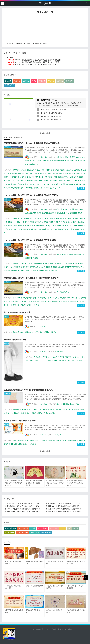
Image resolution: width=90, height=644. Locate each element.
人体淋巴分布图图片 (56, 120)
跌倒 (26, 332)
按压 (73, 361)
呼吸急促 (30, 188)
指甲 (57, 222)
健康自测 (45, 116)
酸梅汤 (67, 209)
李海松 (73, 298)
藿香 (54, 170)
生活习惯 (13, 413)
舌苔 (12, 177)
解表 (47, 271)
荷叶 (21, 181)
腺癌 (26, 444)
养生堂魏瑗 (54, 528)
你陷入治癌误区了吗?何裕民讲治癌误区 (20, 421)
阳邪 (44, 188)
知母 (65, 298)
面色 (60, 222)
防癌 (25, 440)
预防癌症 (73, 440)
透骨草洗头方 (10, 85)
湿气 (21, 226)
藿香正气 (15, 173)
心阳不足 (81, 209)
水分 (67, 410)
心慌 (50, 218)
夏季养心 (11, 226)
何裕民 (7, 425)
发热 (58, 170)
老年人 (7, 316)
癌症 (14, 440)
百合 (82, 170)
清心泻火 (35, 177)
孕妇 (75, 170)
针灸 (21, 410)
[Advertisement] (45, 29)
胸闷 (39, 361)
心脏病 (7, 344)
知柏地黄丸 (60, 157)
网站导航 (19, 44)
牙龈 (14, 184)
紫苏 (81, 173)
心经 (73, 218)
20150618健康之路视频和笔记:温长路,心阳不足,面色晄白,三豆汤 (37, 62)
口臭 (36, 170)
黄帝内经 (78, 218)
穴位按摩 (40, 218)
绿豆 (68, 170)
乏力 (82, 298)
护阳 (5, 271)
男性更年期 (77, 301)
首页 (25, 44)
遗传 (84, 440)
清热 (46, 173)
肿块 (64, 440)
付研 (51, 332)
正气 (5, 184)
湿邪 (58, 404)
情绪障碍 (33, 413)
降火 (64, 301)
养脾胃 (22, 413)
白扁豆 (71, 226)
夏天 (28, 184)
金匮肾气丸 (17, 298)
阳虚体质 (60, 81)
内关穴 (76, 357)
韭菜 (18, 264)
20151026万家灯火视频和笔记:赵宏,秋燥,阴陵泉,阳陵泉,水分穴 (30, 390)
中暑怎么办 (46, 161)
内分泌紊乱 (31, 440)
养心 (79, 222)
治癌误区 (58, 435)
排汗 (31, 267)
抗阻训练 (46, 332)
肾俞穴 (8, 301)
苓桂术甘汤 (60, 209)
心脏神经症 (59, 351)
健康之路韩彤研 (10, 528)
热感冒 (50, 177)
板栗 (36, 305)
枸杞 (61, 298)
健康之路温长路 (38, 184)
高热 (51, 181)
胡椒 (44, 181)
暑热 (48, 188)
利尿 (23, 184)
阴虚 (10, 173)
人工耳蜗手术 (10, 532)
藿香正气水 (74, 157)
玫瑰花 (55, 267)
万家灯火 (7, 394)
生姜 (14, 264)
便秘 (47, 170)
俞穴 (21, 305)
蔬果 (28, 267)
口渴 (72, 181)
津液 (26, 222)
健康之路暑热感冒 (71, 161)
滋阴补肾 (59, 301)
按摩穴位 (70, 301)
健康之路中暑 (33, 164)
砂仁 (56, 188)
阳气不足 (7, 267)
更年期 (78, 298)
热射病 (81, 157)
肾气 (14, 305)
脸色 (63, 229)
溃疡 (72, 170)
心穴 (42, 361)
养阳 (44, 226)
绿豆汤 (24, 170)
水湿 (48, 410)
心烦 (30, 173)
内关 (46, 361)
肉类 (37, 267)
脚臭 (9, 181)
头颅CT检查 (35, 532)
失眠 (43, 170)
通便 (49, 173)
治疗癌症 (31, 444)
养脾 (7, 413)
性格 (12, 444)
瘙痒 (63, 410)
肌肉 (55, 332)
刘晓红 (22, 332)
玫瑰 (51, 267)
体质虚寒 (42, 267)
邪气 (56, 271)
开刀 (40, 440)
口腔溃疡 (63, 170)
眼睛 (59, 177)
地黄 (20, 173)
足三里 (46, 218)
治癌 (16, 444)
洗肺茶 (34, 81)
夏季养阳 (63, 254)
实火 (23, 173)
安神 (81, 229)
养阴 (28, 226)
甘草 (35, 218)
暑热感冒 (38, 161)
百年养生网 (45, 3)
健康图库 (45, 120)
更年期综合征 (54, 298)
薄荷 (55, 264)
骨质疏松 (16, 332)
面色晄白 (33, 213)
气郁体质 (42, 81)
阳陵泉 (68, 404)
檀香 (79, 170)
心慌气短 (45, 222)
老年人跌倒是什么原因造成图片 (17, 312)
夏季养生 (42, 177)
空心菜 (19, 184)
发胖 (11, 305)
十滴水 (67, 157)
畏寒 (24, 226)
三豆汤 (27, 213)
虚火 (27, 173)
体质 (59, 267)
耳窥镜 (76, 528)
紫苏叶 (52, 188)
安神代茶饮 (60, 226)
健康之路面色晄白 (76, 213)
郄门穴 (31, 361)
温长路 (13, 181)
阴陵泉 (73, 404)
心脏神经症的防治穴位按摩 (15, 340)
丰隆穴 (62, 218)
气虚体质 (17, 81)
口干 (82, 177)
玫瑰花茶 (46, 264)
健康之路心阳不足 (63, 213)
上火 (40, 170)
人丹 (51, 161)
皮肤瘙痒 (34, 410)
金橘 (18, 305)
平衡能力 (40, 332)
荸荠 (65, 181)
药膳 (70, 218)
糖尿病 (19, 170)
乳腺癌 (19, 440)
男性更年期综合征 (63, 292)
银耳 (48, 181)
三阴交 (71, 357)
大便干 (35, 173)
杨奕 (43, 109)
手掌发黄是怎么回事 (56, 116)
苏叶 (28, 181)
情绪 (71, 229)
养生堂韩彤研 (43, 528)
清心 (16, 177)
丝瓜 (32, 181)
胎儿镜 (33, 528)
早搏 (58, 357)
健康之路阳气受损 (31, 258)
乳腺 (68, 440)
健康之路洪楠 (46, 532)
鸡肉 (29, 264)
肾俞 (20, 301)
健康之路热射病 (11, 188)
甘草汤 (10, 222)
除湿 (66, 226)
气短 (54, 218)
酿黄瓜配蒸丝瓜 (59, 161)
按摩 (5, 222)
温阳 (25, 305)
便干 (41, 181)
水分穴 (62, 404)
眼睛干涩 (7, 177)
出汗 (74, 173)
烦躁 (77, 173)
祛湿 (56, 410)
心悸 (35, 357)
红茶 (62, 264)
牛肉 (25, 264)
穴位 (43, 113)
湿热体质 (51, 81)
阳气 (66, 173)
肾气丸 (23, 298)
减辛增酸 (52, 413)
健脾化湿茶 (69, 81)
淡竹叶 (10, 184)
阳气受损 (70, 254)
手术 (37, 440)
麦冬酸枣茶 (52, 213)
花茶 (65, 264)
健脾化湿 (80, 226)
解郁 (28, 305)
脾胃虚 (27, 413)
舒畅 (80, 361)
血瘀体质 (8, 81)
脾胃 (29, 410)
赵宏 (44, 410)
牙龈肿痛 (41, 173)
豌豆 (36, 222)
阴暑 (80, 181)
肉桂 (27, 301)
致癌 (49, 440)
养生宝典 (31, 44)
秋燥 (77, 404)
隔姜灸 (36, 264)
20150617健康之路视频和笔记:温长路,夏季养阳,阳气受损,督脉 (36, 64)
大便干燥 (60, 181)
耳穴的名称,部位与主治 (54, 113)
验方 (83, 222)
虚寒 (63, 267)
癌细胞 (45, 440)
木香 (70, 173)
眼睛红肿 (37, 188)
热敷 (76, 264)
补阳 (76, 181)
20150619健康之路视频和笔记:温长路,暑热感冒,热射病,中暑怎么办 (38, 60)
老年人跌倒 (32, 332)
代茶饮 (48, 226)
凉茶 (19, 267)
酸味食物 (58, 229)
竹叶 (55, 181)
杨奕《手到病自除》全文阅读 (56, 109)
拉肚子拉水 (53, 100)
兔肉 (52, 271)
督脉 (58, 254)
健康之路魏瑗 (23, 528)
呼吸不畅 (55, 361)
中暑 (51, 170)
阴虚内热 (61, 173)
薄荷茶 (67, 267)
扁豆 (5, 226)
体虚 (69, 222)
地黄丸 (36, 181)
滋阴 (71, 177)
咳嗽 (18, 410)
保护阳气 (42, 271)
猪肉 (21, 264)
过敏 (25, 410)
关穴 (77, 361)
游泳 (73, 264)
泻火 (30, 177)
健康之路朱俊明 (22, 532)
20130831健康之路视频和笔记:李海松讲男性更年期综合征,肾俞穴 (31, 278)
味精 (18, 181)
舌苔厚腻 (31, 222)
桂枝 (28, 218)
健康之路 (7, 147)
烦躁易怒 (40, 413)
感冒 (14, 170)
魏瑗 (69, 528)
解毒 (26, 177)
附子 (32, 305)
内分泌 (79, 440)
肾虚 (48, 298)
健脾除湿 (76, 229)
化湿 (32, 226)
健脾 (57, 218)
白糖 (69, 181)
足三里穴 (46, 357)
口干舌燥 (55, 173)
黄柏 (68, 298)
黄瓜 (19, 177)
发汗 (51, 264)
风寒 (23, 177)
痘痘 (78, 177)
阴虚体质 (26, 81)
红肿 (84, 173)
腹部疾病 (45, 100)
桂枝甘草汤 (74, 209)
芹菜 (25, 181)
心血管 (81, 357)
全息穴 (69, 361)
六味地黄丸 (30, 298)
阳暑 (83, 181)
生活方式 (59, 440)
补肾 (36, 298)
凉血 (75, 177)
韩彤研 (63, 528)
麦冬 (31, 218)
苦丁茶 (72, 267)
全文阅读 (81, 188)
